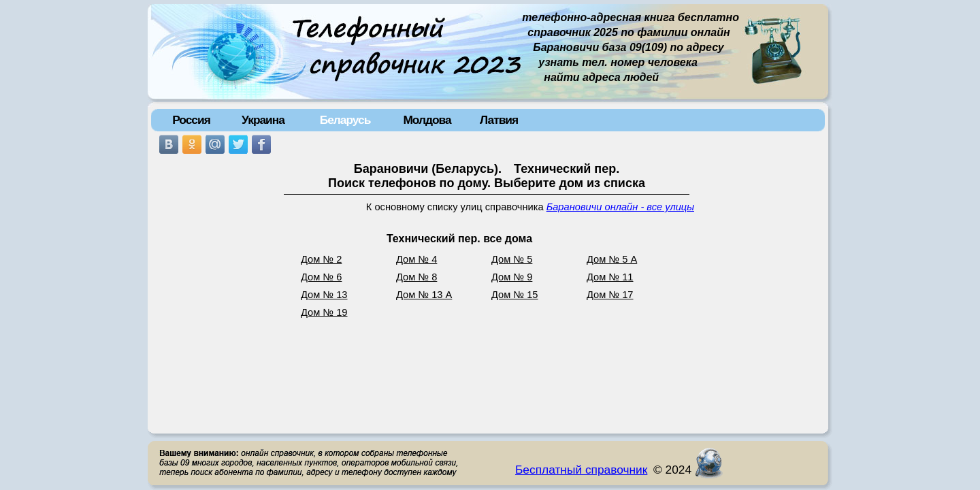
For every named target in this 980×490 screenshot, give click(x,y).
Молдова (427, 120)
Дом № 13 (324, 295)
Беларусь (345, 120)
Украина (263, 120)
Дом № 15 (515, 295)
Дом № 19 (324, 312)
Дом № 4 (416, 259)
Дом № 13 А (424, 295)
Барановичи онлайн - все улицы (620, 207)
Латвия (499, 120)
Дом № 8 (416, 277)
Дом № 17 (610, 295)
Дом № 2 (321, 259)
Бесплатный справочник (581, 470)
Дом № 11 (610, 277)
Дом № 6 (321, 277)
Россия (191, 120)
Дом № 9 (512, 277)
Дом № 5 (512, 259)
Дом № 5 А (612, 259)
